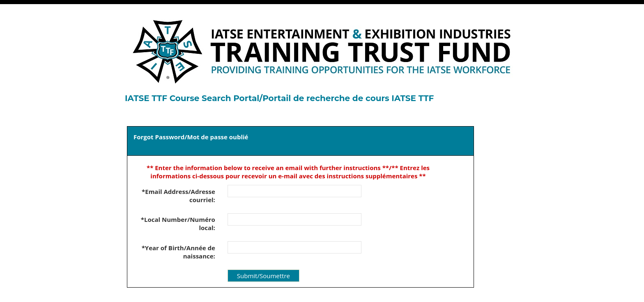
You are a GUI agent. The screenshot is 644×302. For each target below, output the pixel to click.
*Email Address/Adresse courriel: (178, 196)
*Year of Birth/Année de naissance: (178, 252)
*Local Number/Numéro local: (178, 224)
